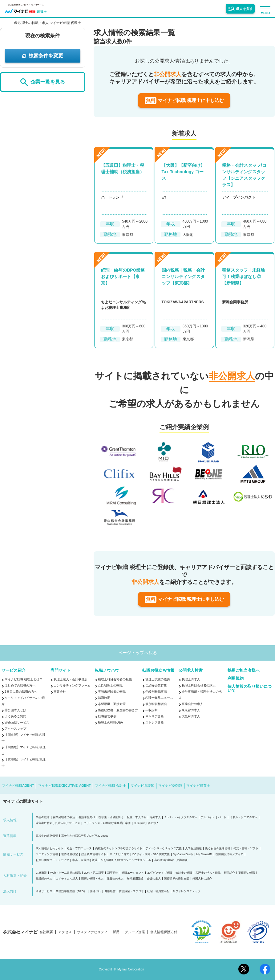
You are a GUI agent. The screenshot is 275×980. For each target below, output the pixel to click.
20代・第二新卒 (94, 873)
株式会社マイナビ (20, 932)
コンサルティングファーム (72, 685)
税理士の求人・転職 (208, 873)
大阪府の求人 (191, 716)
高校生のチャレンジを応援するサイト (119, 849)
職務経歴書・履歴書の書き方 (118, 710)
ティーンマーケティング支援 (164, 849)
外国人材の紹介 (202, 879)
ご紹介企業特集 (156, 685)
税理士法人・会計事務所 (71, 679)
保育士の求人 (115, 879)
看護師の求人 (44, 879)
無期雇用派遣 (135, 879)
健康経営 (110, 891)
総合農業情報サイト (94, 854)
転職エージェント (133, 873)
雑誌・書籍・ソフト (246, 849)
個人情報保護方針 (164, 932)
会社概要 (46, 932)
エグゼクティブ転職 (160, 873)
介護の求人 (154, 879)
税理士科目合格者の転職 (115, 679)
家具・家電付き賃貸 (85, 860)
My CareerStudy (183, 854)
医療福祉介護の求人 (146, 823)
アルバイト (208, 817)
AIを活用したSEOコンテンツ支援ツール (126, 860)
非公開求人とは (15, 710)
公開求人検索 (191, 670)
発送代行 (95, 891)
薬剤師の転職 (247, 873)
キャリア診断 (155, 716)
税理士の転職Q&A (110, 722)
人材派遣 (41, 873)
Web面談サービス (17, 722)
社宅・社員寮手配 (158, 891)
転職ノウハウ (107, 670)
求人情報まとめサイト (50, 849)
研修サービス (44, 891)
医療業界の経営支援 (177, 879)
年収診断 (152, 710)
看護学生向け (87, 817)
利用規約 (236, 678)
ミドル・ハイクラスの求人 (181, 817)
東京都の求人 (191, 710)
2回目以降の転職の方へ (21, 692)
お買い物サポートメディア (52, 860)
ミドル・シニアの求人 (244, 817)
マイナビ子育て (119, 854)
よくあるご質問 (15, 716)
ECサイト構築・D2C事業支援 (151, 854)
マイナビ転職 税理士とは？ (24, 679)
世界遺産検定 (70, 854)
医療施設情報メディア (229, 854)
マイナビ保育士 (198, 785)
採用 (116, 932)
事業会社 (60, 692)
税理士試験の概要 (158, 679)
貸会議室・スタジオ (131, 891)
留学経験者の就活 (64, 817)
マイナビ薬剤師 (170, 785)
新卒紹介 (113, 873)
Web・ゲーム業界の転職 (65, 873)
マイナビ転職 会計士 (111, 785)
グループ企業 (135, 932)
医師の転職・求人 (92, 879)
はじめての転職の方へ (20, 685)
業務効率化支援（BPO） (71, 891)
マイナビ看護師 (142, 785)
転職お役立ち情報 (158, 670)
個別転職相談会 (156, 704)
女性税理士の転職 (110, 685)
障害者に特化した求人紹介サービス (58, 823)
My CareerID (204, 854)
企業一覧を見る (42, 82)
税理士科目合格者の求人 (199, 685)
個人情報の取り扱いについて (250, 688)
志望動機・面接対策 (112, 704)
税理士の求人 (191, 679)
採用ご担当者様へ (244, 670)
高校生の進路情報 (47, 836)
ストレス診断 (155, 722)
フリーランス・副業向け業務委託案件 (107, 823)
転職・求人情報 (137, 817)
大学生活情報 (193, 849)
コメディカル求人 (67, 879)
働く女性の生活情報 (218, 849)
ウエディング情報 (47, 854)
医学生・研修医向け (111, 817)
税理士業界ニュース (159, 698)
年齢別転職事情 (156, 692)
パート (222, 817)
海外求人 (155, 817)
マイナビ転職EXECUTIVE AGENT (65, 785)
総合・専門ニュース (79, 849)
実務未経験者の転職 (112, 692)
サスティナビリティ (92, 932)
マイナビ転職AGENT (18, 785)
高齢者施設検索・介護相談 (171, 860)
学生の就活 (43, 817)
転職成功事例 (107, 716)
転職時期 (104, 698)
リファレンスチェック (187, 891)
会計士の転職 (184, 873)
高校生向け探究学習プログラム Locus (85, 836)
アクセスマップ (15, 729)
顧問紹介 (229, 873)
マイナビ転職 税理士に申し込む (184, 101)
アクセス (65, 932)
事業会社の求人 (192, 704)
